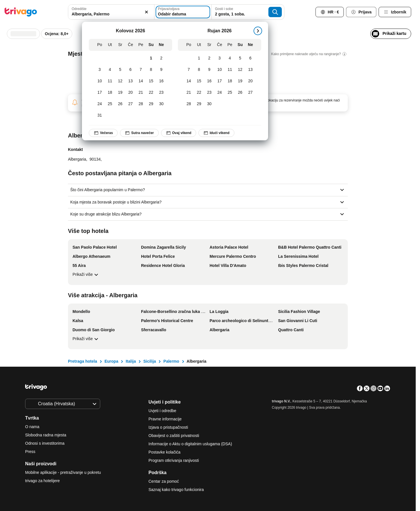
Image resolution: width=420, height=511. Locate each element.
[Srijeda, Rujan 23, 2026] (209, 93)
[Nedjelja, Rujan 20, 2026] (250, 81)
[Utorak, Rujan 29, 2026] (199, 104)
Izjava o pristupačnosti (168, 427)
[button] (111, 12)
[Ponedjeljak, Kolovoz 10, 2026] (100, 81)
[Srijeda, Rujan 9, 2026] (209, 70)
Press (30, 452)
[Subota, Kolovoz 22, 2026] (151, 93)
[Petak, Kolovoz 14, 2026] (141, 81)
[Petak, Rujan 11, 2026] (230, 70)
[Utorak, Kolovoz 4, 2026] (110, 70)
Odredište (79, 9)
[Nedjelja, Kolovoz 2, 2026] (161, 58)
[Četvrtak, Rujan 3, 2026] (220, 58)
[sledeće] (258, 31)
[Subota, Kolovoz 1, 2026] (151, 58)
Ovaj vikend (179, 133)
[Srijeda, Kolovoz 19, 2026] (120, 93)
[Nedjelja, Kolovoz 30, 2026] (161, 104)
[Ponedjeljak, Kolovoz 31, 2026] (100, 115)
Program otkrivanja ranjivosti (174, 460)
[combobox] (111, 12)
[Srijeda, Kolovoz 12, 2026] (120, 81)
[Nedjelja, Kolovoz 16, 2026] (161, 81)
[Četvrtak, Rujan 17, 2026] (220, 81)
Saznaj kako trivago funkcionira (176, 490)
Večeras (103, 133)
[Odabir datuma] (183, 12)
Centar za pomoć (164, 481)
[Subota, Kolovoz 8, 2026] (151, 70)
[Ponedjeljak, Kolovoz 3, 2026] (100, 70)
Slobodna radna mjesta (46, 435)
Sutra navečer (139, 133)
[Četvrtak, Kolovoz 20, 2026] (130, 93)
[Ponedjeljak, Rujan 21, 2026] (189, 93)
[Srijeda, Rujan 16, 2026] (209, 81)
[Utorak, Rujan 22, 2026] (199, 93)
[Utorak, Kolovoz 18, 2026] (110, 93)
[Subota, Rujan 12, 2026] (240, 70)
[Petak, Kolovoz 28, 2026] (141, 104)
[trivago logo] (21, 12)
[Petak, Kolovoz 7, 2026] (141, 70)
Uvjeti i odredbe (162, 411)
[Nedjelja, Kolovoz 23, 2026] (161, 93)
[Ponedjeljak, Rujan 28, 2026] (189, 104)
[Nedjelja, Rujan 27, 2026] (250, 93)
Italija (131, 361)
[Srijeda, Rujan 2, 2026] (209, 58)
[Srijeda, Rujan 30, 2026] (209, 104)
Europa (111, 361)
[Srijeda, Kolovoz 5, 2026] (120, 70)
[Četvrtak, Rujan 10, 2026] (220, 70)
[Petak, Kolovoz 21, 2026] (141, 93)
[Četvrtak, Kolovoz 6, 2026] (130, 70)
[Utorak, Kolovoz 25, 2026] (110, 104)
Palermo (171, 361)
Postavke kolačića (165, 452)
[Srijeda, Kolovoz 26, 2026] (120, 104)
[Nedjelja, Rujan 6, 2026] (250, 58)
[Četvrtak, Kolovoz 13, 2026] (130, 81)
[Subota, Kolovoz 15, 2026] (151, 81)
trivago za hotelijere (42, 481)
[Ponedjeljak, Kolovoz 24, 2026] (100, 104)
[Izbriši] (147, 12)
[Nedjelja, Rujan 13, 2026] (250, 70)
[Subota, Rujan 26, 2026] (240, 93)
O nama (32, 427)
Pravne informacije (165, 419)
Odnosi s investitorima (45, 443)
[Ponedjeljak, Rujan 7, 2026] (189, 70)
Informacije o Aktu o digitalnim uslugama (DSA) (190, 444)
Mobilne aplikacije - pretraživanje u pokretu (63, 472)
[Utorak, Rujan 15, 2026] (199, 81)
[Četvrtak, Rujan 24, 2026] (220, 93)
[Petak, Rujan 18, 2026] (230, 81)
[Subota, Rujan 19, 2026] (240, 81)
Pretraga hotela (83, 361)
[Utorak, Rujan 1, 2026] (199, 58)
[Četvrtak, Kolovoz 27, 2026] (130, 104)
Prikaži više (86, 275)
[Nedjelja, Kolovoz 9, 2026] (161, 70)
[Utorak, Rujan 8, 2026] (199, 70)
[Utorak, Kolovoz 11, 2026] (110, 81)
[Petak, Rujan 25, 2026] (230, 93)
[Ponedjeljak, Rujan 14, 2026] (189, 81)
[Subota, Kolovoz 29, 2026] (151, 104)
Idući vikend (217, 133)
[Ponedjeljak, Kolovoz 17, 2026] (100, 93)
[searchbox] (111, 14)
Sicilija (150, 361)
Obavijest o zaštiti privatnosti (174, 436)
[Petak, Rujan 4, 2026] (230, 58)
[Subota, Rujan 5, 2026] (240, 58)
